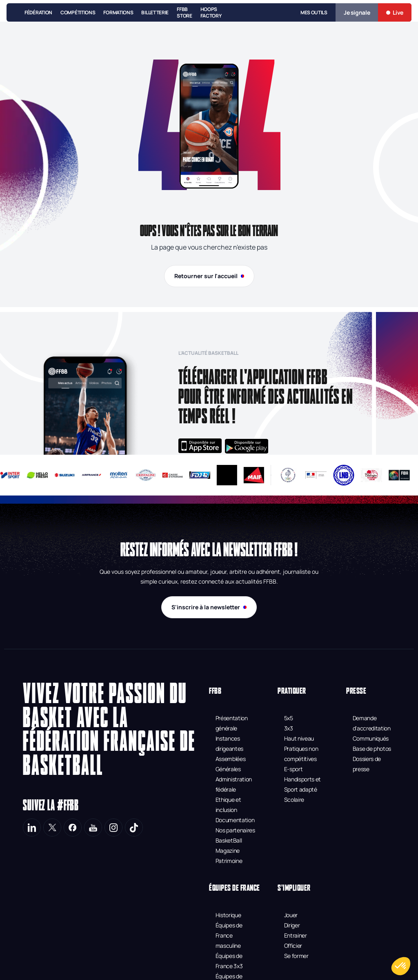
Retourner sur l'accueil (209, 276)
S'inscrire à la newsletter (209, 607)
